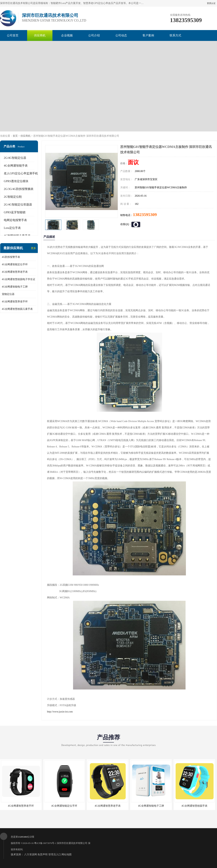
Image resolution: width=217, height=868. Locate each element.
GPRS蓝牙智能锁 (15, 212)
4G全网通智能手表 (16, 166)
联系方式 (175, 35)
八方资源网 (31, 855)
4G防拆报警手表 (11, 257)
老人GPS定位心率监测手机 (21, 173)
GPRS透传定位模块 (16, 181)
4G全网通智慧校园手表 (194, 806)
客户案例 (148, 35)
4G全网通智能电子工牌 (15, 287)
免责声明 (42, 855)
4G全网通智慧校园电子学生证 (19, 279)
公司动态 (121, 35)
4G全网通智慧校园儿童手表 (17, 309)
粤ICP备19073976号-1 (45, 843)
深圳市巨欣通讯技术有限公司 (72, 843)
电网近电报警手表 (15, 220)
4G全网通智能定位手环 (15, 264)
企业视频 (67, 35)
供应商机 (40, 35)
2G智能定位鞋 (13, 197)
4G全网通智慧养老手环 (15, 302)
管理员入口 (55, 855)
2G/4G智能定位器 (15, 158)
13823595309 (145, 215)
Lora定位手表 (12, 228)
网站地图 (67, 855)
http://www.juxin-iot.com (60, 712)
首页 (15, 136)
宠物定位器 (8, 294)
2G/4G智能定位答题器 (18, 205)
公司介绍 (94, 35)
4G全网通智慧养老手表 (15, 272)
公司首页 (13, 35)
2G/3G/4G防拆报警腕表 (19, 189)
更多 (33, 248)
